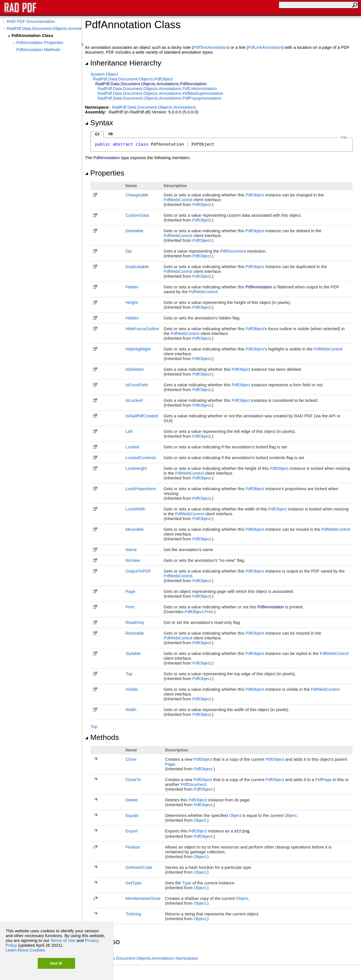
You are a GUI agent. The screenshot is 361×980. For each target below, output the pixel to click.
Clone (131, 759)
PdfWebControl (178, 200)
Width (131, 710)
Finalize (133, 847)
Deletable (134, 231)
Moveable (135, 529)
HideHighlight (138, 349)
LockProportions (141, 489)
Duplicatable (137, 267)
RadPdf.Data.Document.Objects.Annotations (44, 28)
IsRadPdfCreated (142, 416)
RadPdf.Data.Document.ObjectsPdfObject (133, 79)
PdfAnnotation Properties (40, 42)
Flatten (132, 287)
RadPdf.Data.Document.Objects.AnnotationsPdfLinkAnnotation (157, 88)
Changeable (137, 195)
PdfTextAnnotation (211, 47)
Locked (132, 447)
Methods (102, 737)
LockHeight (136, 468)
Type (187, 883)
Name (131, 550)
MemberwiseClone (143, 898)
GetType (134, 883)
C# (97, 134)
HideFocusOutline (142, 329)
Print (130, 607)
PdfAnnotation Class (32, 35)
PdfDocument (233, 251)
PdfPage (323, 780)
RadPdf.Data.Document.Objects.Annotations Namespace (144, 958)
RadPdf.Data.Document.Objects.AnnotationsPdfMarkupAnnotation (160, 93)
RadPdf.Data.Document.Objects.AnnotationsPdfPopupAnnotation (159, 98)
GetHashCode (139, 867)
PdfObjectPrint (199, 612)
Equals (132, 815)
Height (132, 302)
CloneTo (133, 780)
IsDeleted (134, 369)
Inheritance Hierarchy (123, 63)
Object (235, 815)
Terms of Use (63, 940)
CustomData (137, 215)
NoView (133, 560)
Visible (132, 689)
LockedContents (141, 458)
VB (110, 134)
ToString (133, 914)
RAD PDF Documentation (31, 21)
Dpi (129, 251)
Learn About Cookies (25, 950)
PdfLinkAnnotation (265, 47)
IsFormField (137, 385)
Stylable (133, 653)
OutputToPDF (138, 571)
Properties (105, 173)
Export (132, 831)
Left (129, 431)
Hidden (132, 318)
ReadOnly (135, 622)
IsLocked (134, 400)
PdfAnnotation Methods (38, 50)
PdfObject (255, 195)
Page (130, 591)
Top (129, 674)
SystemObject (104, 74)
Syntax (99, 123)
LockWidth (135, 509)
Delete (132, 800)
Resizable (135, 633)
